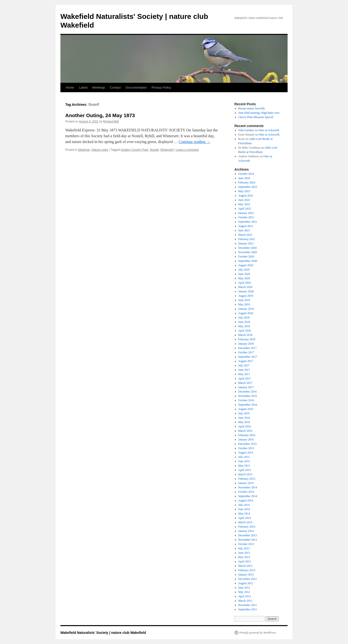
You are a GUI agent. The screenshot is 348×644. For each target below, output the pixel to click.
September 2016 (248, 405)
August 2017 (246, 361)
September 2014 (248, 496)
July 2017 (244, 365)
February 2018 (247, 339)
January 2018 (246, 344)
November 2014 (248, 487)
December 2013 (247, 535)
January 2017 (246, 387)
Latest (83, 87)
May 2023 (244, 191)
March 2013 (245, 566)
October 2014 (246, 492)
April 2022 (245, 209)
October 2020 (246, 257)
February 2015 (247, 479)
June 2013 (244, 553)
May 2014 (244, 514)
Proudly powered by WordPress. (258, 633)
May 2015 (244, 466)
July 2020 (244, 270)
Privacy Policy (161, 87)
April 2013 (245, 561)
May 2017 (244, 374)
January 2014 (246, 531)
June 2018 (244, 322)
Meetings (99, 87)
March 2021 (245, 235)
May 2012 (244, 592)
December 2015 (247, 444)
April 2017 (245, 379)
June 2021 (244, 230)
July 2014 (244, 505)
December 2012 (247, 579)
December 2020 (247, 248)
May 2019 (244, 304)
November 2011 (248, 605)
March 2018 (245, 335)
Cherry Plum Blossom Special (256, 117)
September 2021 (248, 222)
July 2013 (244, 548)
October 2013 (246, 544)
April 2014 (245, 518)
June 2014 (244, 509)
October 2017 (246, 352)
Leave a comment (187, 150)
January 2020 (246, 291)
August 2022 (246, 196)
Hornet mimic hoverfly (252, 108)
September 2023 (248, 187)
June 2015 (244, 461)
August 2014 (246, 500)
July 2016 (244, 413)
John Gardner (246, 130)
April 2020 (245, 283)
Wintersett (167, 150)
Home (70, 87)
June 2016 (244, 418)
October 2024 (246, 174)
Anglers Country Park (134, 150)
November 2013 (248, 540)
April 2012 (245, 596)
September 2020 (248, 261)
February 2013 (247, 570)
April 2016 (245, 426)
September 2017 (248, 357)
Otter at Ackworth (269, 130)
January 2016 (246, 439)
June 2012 (244, 588)
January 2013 (246, 575)
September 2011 (248, 609)
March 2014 (245, 522)
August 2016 (246, 409)
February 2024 (247, 182)
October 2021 (246, 217)
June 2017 (244, 370)
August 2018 (246, 313)
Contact (115, 87)
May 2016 (244, 422)
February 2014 (247, 527)
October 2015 (246, 448)
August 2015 (246, 453)
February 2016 (247, 435)
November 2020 (248, 252)
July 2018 (244, 318)
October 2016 (246, 400)
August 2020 (246, 265)
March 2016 (245, 431)
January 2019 (246, 309)
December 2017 (247, 348)
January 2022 (246, 213)
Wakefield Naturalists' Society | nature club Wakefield (103, 633)
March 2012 (245, 601)
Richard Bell (111, 121)
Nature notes (100, 150)
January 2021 (246, 243)
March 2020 (245, 287)
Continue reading (194, 142)
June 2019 (244, 300)
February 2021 (247, 239)
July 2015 (244, 457)
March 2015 (245, 474)
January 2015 (246, 483)
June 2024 (244, 178)
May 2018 (244, 326)
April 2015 (245, 470)
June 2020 (244, 274)
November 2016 (248, 396)
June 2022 (244, 200)
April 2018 (245, 331)
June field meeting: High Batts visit (259, 113)
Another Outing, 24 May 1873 (100, 115)
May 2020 (244, 278)
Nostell (154, 150)
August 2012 (246, 583)
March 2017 (245, 383)
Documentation (136, 87)
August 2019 (246, 296)
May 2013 (244, 557)
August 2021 (246, 226)
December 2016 (247, 392)
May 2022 (244, 204)
